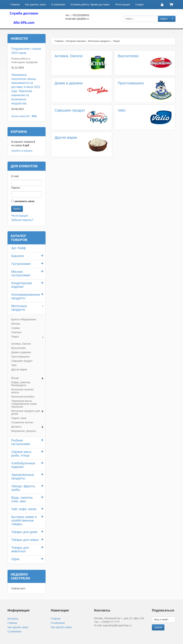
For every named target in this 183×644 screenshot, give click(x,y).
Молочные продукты (19, 308)
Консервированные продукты (26, 296)
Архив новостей (20, 116)
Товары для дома (24, 532)
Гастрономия (21, 264)
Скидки (139, 4)
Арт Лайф (19, 248)
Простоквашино (131, 83)
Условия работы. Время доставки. (90, 4)
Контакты (13, 619)
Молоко (16, 324)
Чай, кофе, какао (24, 509)
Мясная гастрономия (21, 273)
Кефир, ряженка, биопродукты (21, 384)
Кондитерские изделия (22, 285)
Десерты (16, 427)
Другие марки (66, 137)
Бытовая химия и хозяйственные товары (24, 520)
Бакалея (18, 256)
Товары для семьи (25, 540)
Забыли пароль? (22, 220)
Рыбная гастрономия (21, 442)
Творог (15, 337)
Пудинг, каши (19, 418)
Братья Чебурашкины (24, 319)
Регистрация (123, 4)
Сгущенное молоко (22, 422)
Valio (122, 110)
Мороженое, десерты (24, 431)
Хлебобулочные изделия (23, 465)
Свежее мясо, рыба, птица (22, 454)
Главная (15, 4)
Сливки (15, 328)
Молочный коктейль (23, 397)
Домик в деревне (69, 83)
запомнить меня (24, 201)
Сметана (16, 332)
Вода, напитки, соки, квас (22, 499)
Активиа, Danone (69, 56)
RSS (34, 116)
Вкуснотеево (128, 56)
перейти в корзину (22, 151)
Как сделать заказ (35, 4)
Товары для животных (20, 549)
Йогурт (15, 378)
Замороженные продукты (23, 477)
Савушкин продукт (70, 110)
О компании (58, 4)
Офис (16, 559)
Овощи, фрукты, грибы (23, 488)
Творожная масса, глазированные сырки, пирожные (24, 404)
